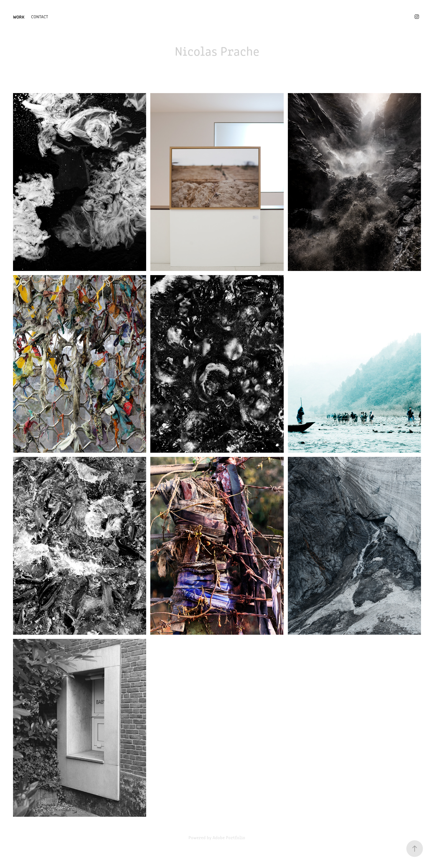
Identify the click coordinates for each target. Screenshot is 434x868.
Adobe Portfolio (229, 837)
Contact (40, 16)
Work (19, 17)
